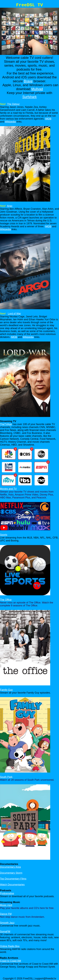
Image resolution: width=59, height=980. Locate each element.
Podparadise (7, 893)
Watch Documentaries (12, 885)
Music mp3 (6, 905)
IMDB (48, 119)
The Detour (13, 104)
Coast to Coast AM (10, 961)
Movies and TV (8, 489)
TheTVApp (6, 424)
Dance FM (6, 914)
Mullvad (37, 89)
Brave (28, 81)
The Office (6, 600)
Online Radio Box (10, 946)
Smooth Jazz (7, 923)
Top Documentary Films (13, 879)
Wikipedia (10, 122)
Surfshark (29, 97)
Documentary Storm (11, 873)
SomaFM (5, 932)
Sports (4, 535)
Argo (10, 206)
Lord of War (14, 314)
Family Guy (6, 690)
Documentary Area (10, 867)
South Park (6, 777)
